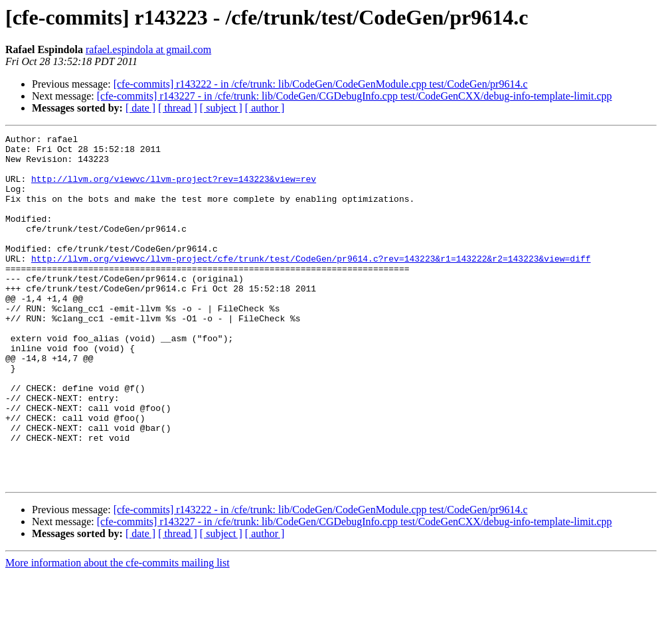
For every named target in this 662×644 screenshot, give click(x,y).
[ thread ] (178, 108)
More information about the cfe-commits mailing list (118, 632)
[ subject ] (221, 108)
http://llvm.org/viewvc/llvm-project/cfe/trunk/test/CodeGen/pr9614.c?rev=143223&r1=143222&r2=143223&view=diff (311, 284)
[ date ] (140, 108)
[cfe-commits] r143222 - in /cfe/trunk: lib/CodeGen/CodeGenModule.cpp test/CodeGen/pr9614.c (321, 84)
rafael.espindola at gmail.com (148, 49)
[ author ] (265, 108)
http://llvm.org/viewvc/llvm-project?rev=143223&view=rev (174, 189)
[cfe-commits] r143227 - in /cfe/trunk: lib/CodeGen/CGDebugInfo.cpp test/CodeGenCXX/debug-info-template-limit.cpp (355, 96)
